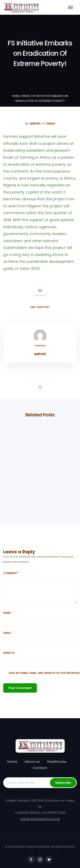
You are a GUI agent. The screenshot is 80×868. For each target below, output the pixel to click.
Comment (11, 573)
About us (32, 762)
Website (9, 653)
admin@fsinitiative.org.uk (40, 819)
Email (7, 633)
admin (35, 123)
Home (16, 96)
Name (7, 613)
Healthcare (57, 762)
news (26, 96)
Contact (40, 768)
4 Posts (40, 346)
